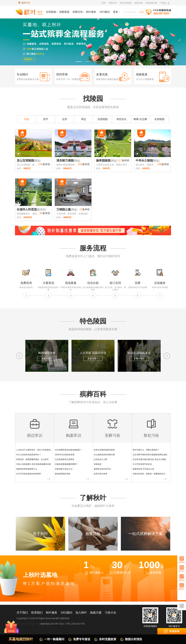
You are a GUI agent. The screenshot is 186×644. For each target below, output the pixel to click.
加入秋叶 (81, 613)
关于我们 (22, 613)
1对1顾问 (66, 613)
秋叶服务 (52, 613)
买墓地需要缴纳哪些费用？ (66, 464)
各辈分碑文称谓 (100, 474)
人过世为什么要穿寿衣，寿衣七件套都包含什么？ (37, 450)
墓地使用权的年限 (63, 474)
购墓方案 (139, 3)
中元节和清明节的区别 (142, 464)
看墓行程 (113, 3)
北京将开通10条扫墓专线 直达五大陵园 (149, 459)
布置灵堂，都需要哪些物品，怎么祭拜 (32, 459)
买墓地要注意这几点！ (64, 469)
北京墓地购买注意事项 (64, 459)
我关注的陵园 (126, 3)
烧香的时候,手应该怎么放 (143, 469)
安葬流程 (98, 464)
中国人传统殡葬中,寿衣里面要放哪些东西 (34, 464)
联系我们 (37, 613)
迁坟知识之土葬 (100, 459)
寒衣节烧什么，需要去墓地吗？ (146, 450)
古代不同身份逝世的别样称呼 (29, 474)
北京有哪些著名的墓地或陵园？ (68, 450)
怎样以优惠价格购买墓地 (104, 450)
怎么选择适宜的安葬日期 (104, 455)
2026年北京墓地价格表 (65, 455)
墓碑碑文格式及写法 (102, 469)
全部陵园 (159, 119)
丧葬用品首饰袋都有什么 (27, 469)
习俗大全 (111, 613)
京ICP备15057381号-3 (28, 624)
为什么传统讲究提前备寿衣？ (29, 455)
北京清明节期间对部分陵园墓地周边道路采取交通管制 (156, 455)
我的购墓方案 (151, 3)
